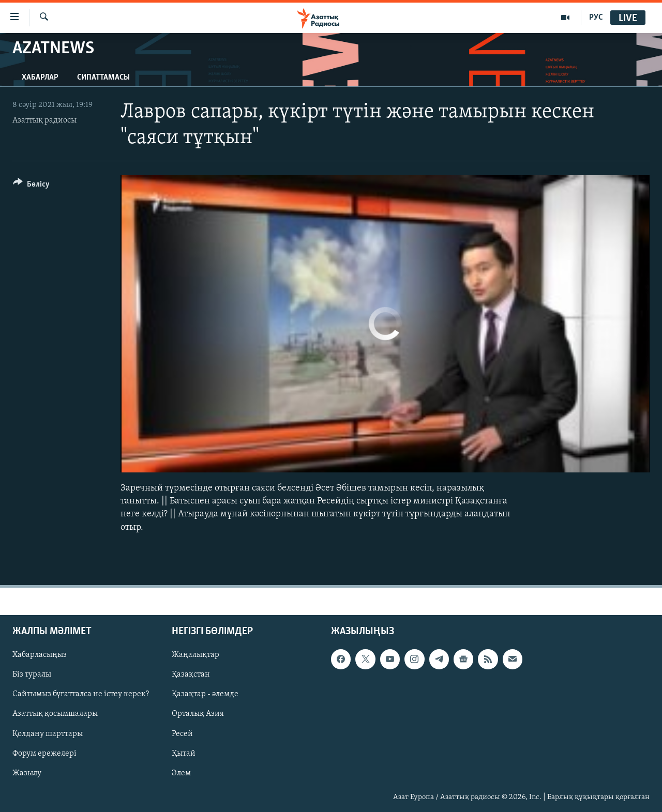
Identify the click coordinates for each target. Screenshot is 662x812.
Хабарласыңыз (40, 655)
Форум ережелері (44, 753)
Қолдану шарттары (48, 733)
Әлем (181, 773)
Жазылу (27, 773)
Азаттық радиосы (44, 120)
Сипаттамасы (103, 78)
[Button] (31, 186)
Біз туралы (32, 675)
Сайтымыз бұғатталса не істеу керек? (81, 694)
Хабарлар (40, 78)
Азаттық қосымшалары (55, 714)
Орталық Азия (198, 714)
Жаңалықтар (195, 655)
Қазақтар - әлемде (205, 694)
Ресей (182, 733)
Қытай (184, 753)
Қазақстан (191, 675)
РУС (596, 18)
